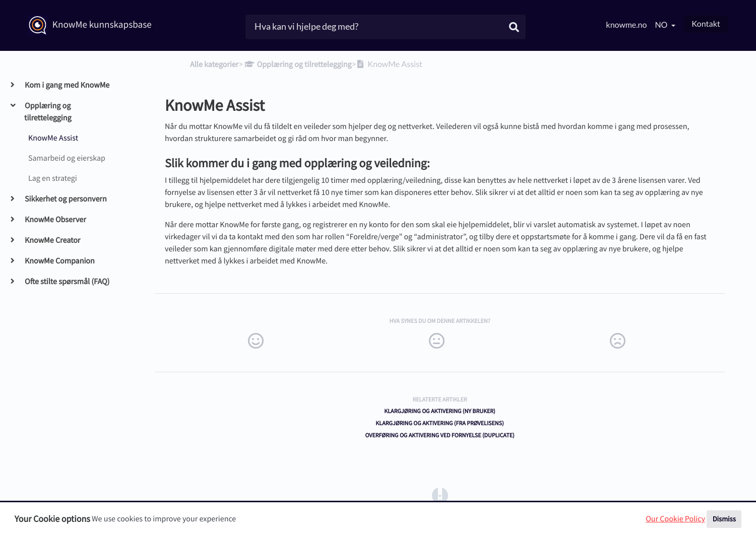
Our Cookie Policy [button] (675, 519)
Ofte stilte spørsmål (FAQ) (67, 282)
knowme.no (626, 25)
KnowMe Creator (52, 240)
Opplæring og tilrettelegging (48, 112)
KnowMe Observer (55, 220)
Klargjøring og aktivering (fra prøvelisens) (439, 423)
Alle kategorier (214, 64)
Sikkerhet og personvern (66, 199)
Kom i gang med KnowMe (67, 85)
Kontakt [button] (706, 24)
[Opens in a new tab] (440, 495)
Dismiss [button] (724, 519)
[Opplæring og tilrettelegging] (297, 64)
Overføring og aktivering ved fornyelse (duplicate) (439, 435)
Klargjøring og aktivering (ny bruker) (439, 411)
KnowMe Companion (59, 261)
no (662, 25)
